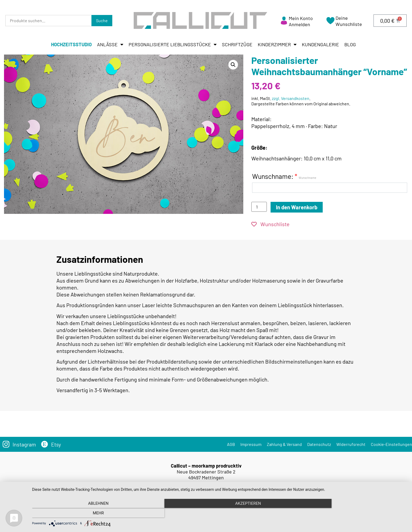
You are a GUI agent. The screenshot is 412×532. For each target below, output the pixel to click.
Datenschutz (319, 444)
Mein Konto (301, 18)
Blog (350, 44)
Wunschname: (284, 176)
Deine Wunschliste (349, 21)
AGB (231, 444)
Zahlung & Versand (284, 444)
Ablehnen (88, 514)
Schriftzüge (237, 44)
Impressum (251, 444)
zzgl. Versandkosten (291, 98)
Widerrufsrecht (351, 444)
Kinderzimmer (277, 44)
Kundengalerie (320, 44)
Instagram (24, 444)
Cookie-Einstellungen (391, 444)
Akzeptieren (219, 514)
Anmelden (299, 24)
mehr (351, 514)
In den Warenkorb (297, 207)
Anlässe (110, 44)
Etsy (56, 444)
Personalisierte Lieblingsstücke (173, 44)
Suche (102, 20)
